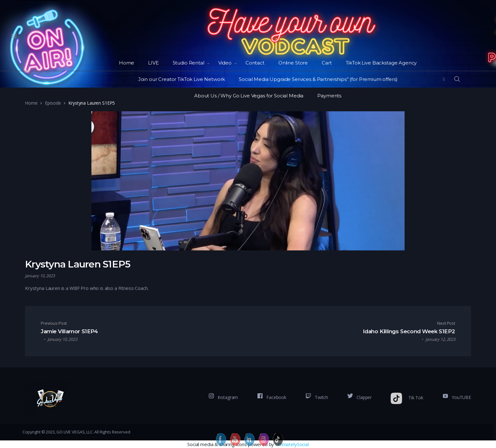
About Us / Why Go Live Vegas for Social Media (249, 96)
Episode (53, 103)
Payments (329, 96)
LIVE (153, 63)
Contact (255, 63)
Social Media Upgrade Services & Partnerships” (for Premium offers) (318, 79)
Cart (327, 63)
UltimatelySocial (292, 444)
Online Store (293, 63)
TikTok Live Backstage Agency (381, 63)
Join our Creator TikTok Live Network (182, 79)
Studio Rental (189, 63)
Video (225, 63)
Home (127, 63)
